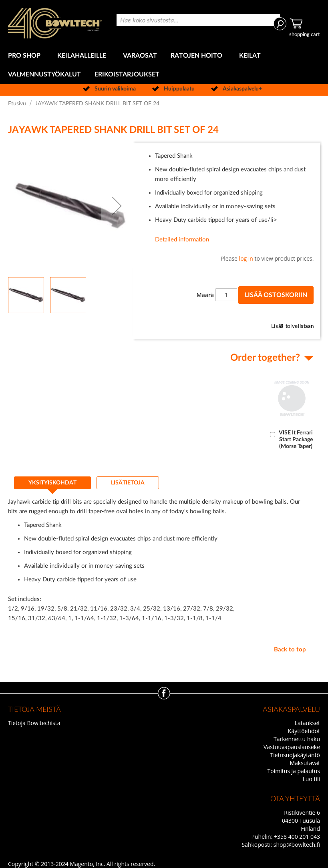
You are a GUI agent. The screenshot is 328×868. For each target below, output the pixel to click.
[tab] (52, 485)
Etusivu (17, 104)
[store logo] (55, 23)
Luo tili (311, 779)
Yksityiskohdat (52, 483)
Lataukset (307, 723)
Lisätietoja (128, 483)
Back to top (290, 650)
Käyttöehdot (304, 731)
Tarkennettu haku (297, 739)
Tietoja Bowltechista (34, 723)
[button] (117, 206)
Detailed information (182, 240)
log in (246, 258)
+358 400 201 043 (297, 837)
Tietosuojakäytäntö (295, 755)
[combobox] (198, 20)
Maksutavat (305, 763)
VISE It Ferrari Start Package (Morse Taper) (296, 440)
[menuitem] (26, 56)
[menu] (164, 65)
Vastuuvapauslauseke (292, 747)
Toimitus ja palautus (294, 771)
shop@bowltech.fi (297, 845)
